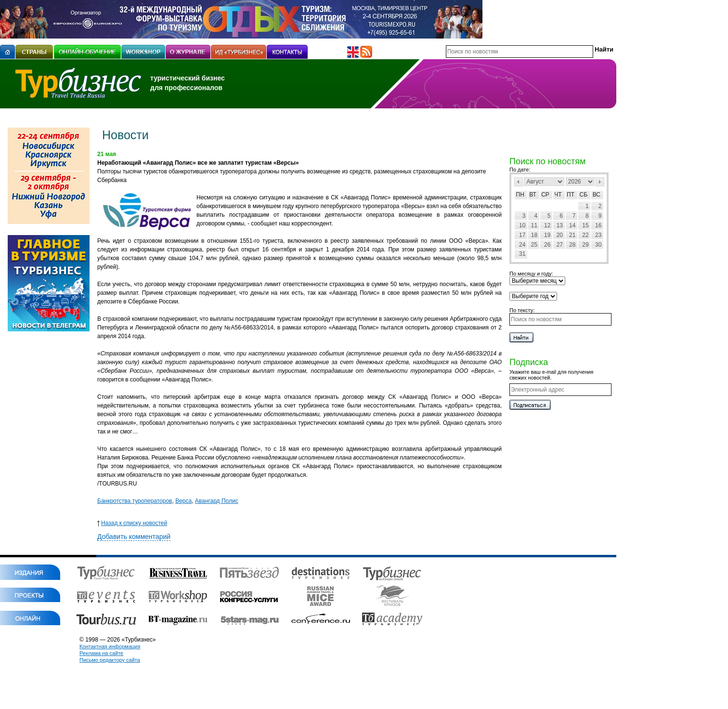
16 (598, 225)
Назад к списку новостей (132, 523)
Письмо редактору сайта (110, 660)
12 (547, 225)
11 (534, 225)
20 (560, 235)
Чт (558, 195)
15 (585, 225)
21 (572, 235)
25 (534, 245)
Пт (571, 195)
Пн (520, 195)
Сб (584, 195)
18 (534, 235)
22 (585, 235)
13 (560, 225)
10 (522, 225)
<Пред (519, 182)
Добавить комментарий (134, 537)
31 (522, 254)
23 (598, 235)
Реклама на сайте (101, 653)
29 (585, 245)
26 (547, 245)
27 (560, 245)
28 (572, 245)
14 (572, 225)
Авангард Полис (217, 501)
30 (598, 245)
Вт (533, 195)
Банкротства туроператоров (135, 501)
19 (547, 235)
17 (522, 235)
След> (600, 182)
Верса (183, 501)
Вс (597, 195)
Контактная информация (110, 646)
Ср (545, 195)
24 (522, 245)
